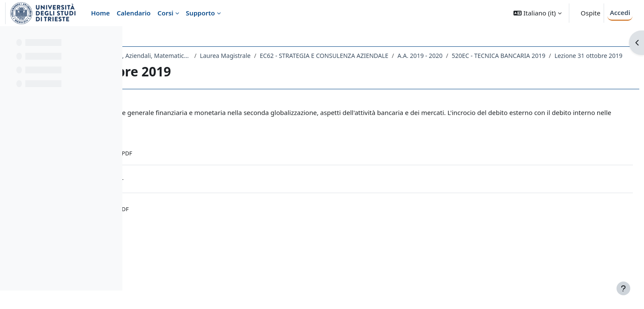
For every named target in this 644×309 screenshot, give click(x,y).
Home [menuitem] (100, 13)
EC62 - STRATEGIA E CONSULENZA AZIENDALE (444, 56)
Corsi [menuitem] (166, 13)
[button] (537, 13)
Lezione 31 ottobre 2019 (285, 67)
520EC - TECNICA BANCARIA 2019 (195, 67)
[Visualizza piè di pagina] (623, 288)
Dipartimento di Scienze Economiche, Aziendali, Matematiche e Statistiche (225, 56)
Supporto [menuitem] (200, 13)
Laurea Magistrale (345, 56)
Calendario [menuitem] (134, 13)
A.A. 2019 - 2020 (540, 56)
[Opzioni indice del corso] (112, 39)
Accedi (620, 12)
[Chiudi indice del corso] (9, 39)
